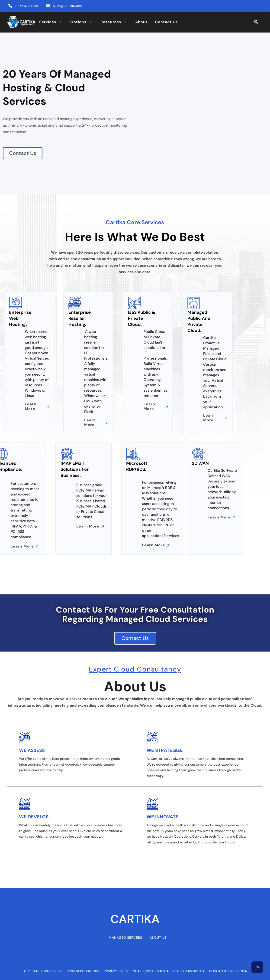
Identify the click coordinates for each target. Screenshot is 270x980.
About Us (158, 937)
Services (48, 22)
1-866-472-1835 (26, 6)
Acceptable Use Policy (42, 971)
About (141, 22)
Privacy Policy (116, 971)
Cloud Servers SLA (189, 971)
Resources (111, 22)
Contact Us (166, 22)
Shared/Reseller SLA (151, 971)
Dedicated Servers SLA (228, 971)
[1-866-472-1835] (10, 6)
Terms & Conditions (83, 971)
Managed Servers (125, 937)
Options (78, 22)
